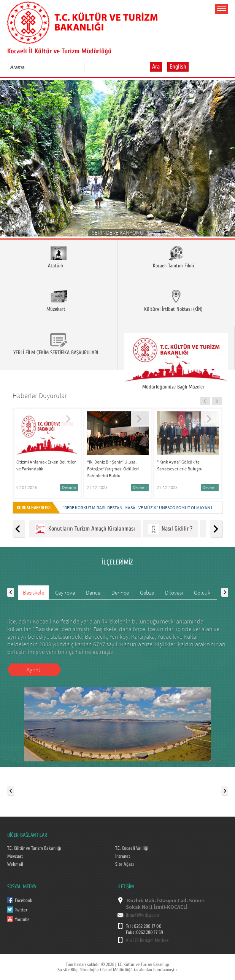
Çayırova (65, 592)
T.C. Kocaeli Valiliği (132, 848)
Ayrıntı (34, 669)
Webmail (15, 864)
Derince (120, 592)
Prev (9, 161)
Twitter (21, 910)
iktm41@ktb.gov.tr (143, 915)
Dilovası (174, 592)
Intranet (123, 856)
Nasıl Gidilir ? (170, 529)
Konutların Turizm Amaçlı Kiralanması (85, 529)
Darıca (93, 592)
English (178, 67)
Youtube (22, 919)
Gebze (147, 592)
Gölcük (202, 592)
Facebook (24, 900)
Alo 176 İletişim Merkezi (148, 940)
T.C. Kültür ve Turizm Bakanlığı (34, 848)
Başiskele (33, 592)
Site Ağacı (125, 864)
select (87, 67)
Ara (156, 67)
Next (226, 161)
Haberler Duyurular (40, 396)
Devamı (69, 487)
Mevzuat (15, 856)
